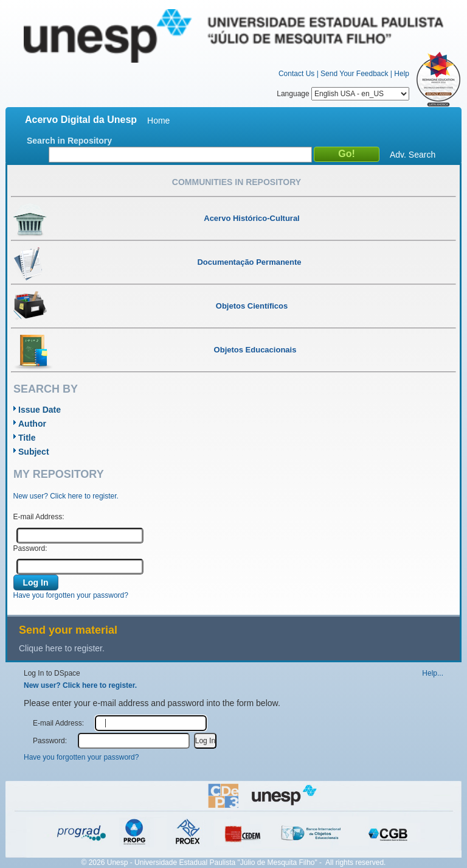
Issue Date (40, 410)
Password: (30, 548)
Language (343, 94)
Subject (34, 452)
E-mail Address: (39, 517)
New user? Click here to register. (66, 496)
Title (27, 438)
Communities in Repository (237, 182)
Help (402, 74)
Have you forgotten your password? (71, 595)
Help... (433, 673)
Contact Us (296, 74)
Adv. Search (413, 155)
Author (32, 424)
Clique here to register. (62, 648)
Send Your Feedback (354, 74)
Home (158, 121)
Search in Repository (69, 141)
